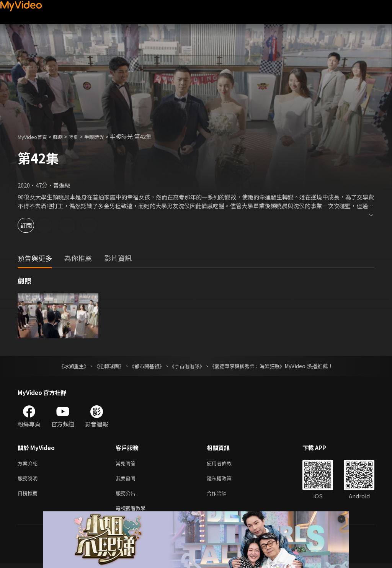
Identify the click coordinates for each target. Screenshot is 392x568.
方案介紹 (29, 464)
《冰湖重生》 (67, 366)
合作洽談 (223, 496)
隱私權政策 (226, 480)
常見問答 (127, 464)
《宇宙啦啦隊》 (188, 366)
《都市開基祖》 (145, 366)
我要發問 (127, 480)
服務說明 (29, 480)
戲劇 (64, 136)
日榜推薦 (29, 496)
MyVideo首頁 (35, 136)
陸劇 (81, 136)
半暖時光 (104, 136)
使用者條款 (226, 464)
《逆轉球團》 (105, 366)
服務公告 (127, 496)
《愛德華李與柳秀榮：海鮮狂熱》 (252, 366)
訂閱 (33, 225)
